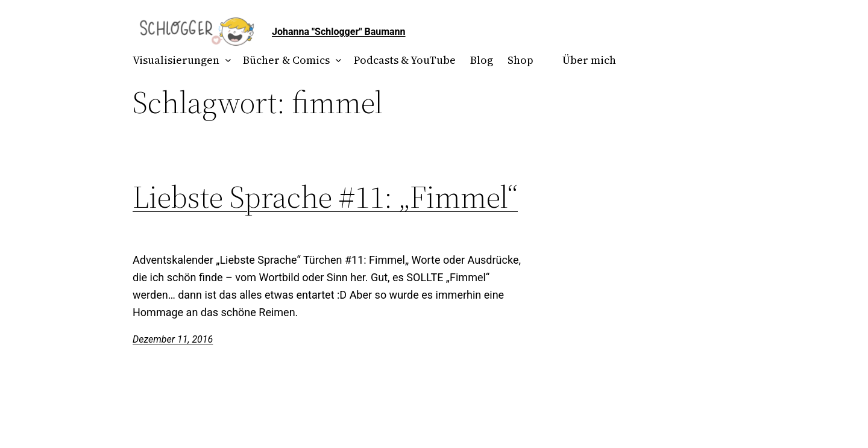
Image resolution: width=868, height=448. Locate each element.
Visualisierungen (176, 60)
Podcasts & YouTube (405, 60)
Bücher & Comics (286, 60)
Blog (482, 60)
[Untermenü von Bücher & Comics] (336, 61)
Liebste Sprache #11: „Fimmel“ (325, 197)
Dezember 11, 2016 (173, 339)
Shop (520, 60)
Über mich (589, 60)
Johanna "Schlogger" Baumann (339, 32)
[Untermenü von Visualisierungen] (226, 61)
